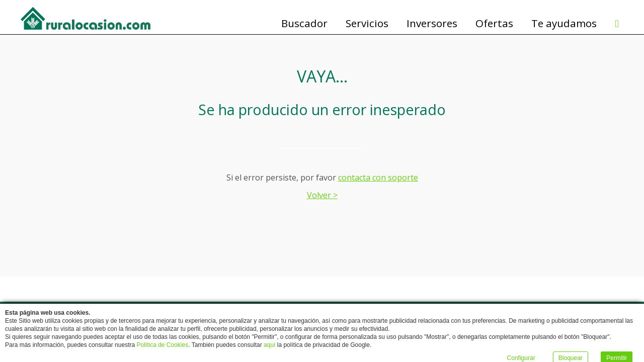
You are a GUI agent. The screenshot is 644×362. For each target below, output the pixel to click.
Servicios (367, 24)
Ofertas (494, 24)
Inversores (432, 24)
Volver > (322, 195)
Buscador (304, 24)
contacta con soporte (378, 177)
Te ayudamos (564, 24)
